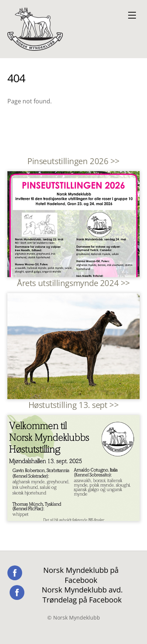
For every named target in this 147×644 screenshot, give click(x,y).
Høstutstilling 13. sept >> (73, 405)
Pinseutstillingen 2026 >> (73, 161)
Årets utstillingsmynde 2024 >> (73, 283)
